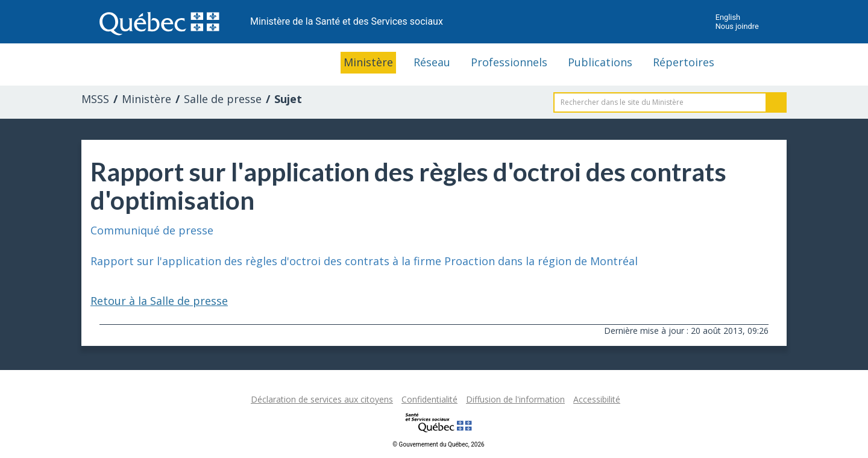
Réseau (432, 62)
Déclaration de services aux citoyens (322, 399)
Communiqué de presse (152, 230)
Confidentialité (429, 399)
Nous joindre (737, 26)
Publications (600, 62)
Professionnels (509, 62)
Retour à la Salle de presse (159, 301)
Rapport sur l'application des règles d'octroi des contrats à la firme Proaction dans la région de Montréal (364, 261)
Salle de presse (223, 99)
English (728, 17)
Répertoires (684, 62)
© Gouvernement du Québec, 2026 (438, 444)
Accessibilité (597, 399)
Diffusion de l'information (515, 399)
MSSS (95, 99)
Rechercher (776, 102)
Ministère (368, 62)
